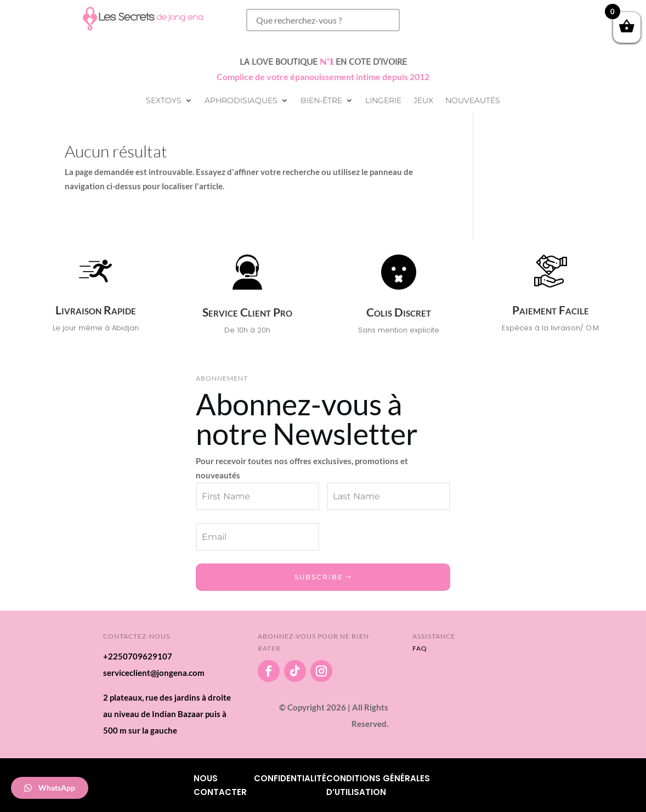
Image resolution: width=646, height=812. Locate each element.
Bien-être (321, 101)
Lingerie (383, 101)
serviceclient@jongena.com (154, 673)
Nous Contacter (220, 785)
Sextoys (164, 101)
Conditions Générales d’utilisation (378, 785)
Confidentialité (290, 778)
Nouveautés (473, 101)
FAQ (420, 648)
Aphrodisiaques (241, 101)
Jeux (423, 101)
